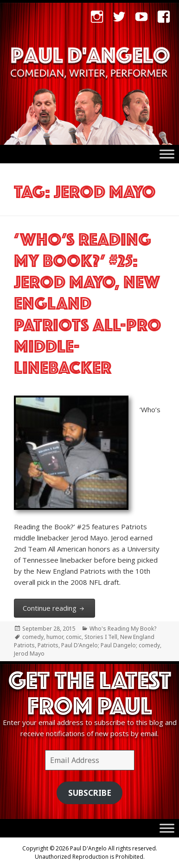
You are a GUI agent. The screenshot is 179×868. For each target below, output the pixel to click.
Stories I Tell (101, 637)
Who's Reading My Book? (123, 629)
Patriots (48, 645)
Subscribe (90, 793)
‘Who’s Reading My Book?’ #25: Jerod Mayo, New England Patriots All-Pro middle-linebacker (88, 301)
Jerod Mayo (29, 654)
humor (55, 637)
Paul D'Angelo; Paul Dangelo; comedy (111, 645)
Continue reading (59, 607)
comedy (33, 637)
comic (74, 637)
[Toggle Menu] (167, 154)
